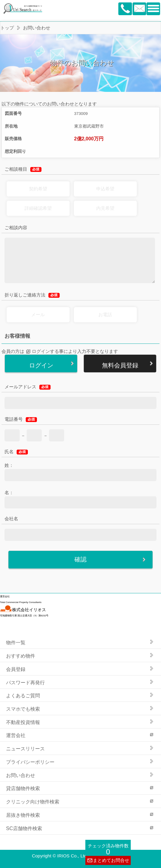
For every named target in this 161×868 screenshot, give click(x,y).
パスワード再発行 (25, 682)
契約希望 (38, 189)
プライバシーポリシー (30, 762)
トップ (7, 28)
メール (38, 315)
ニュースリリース (25, 749)
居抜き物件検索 (23, 815)
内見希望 (105, 208)
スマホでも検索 (23, 709)
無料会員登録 (120, 365)
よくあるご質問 (23, 695)
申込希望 (105, 189)
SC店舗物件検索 (24, 828)
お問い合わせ (21, 775)
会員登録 (16, 669)
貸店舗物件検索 (23, 788)
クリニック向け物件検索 (33, 802)
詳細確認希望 (38, 208)
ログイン (41, 351)
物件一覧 (16, 642)
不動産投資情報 (23, 722)
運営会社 (16, 735)
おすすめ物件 (21, 656)
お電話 (105, 315)
